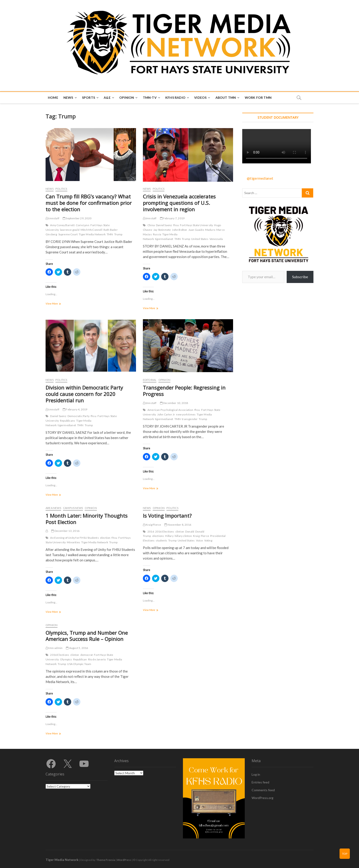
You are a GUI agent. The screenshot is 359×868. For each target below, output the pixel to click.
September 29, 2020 (77, 218)
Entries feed (260, 782)
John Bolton (179, 230)
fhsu (176, 225)
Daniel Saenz (164, 225)
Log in (256, 774)
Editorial (150, 380)
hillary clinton (183, 536)
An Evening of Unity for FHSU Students (74, 538)
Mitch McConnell (91, 230)
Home (53, 98)
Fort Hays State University (196, 225)
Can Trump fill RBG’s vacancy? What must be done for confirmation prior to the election (89, 203)
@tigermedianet (260, 178)
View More (59, 304)
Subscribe (300, 277)
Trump (118, 234)
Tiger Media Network (92, 234)
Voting (208, 540)
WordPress (124, 860)
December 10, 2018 (174, 403)
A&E (107, 98)
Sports (88, 98)
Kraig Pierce (152, 525)
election (105, 538)
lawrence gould (70, 230)
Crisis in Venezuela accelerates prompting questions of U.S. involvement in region (179, 203)
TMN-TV (150, 98)
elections (158, 536)
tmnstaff (52, 218)
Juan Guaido (196, 230)
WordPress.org (262, 798)
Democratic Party (79, 416)
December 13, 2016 (65, 531)
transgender (190, 419)
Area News (53, 508)
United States (200, 239)
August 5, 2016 (77, 648)
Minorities (73, 542)
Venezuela (216, 239)
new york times (186, 414)
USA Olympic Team (79, 664)
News (68, 98)
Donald (190, 532)
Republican (80, 659)
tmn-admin (54, 648)
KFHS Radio (175, 98)
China (151, 225)
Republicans (68, 421)
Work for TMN (258, 98)
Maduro (210, 230)
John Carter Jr (166, 414)
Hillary (169, 536)
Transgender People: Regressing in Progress (184, 391)
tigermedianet (164, 239)
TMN (110, 234)
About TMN (226, 98)
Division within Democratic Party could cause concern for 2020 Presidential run (84, 394)
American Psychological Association (170, 410)
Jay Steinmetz (162, 230)
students (161, 540)
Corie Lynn (83, 225)
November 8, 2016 (178, 525)
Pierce (205, 536)
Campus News (73, 508)
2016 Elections (165, 532)
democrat (87, 655)
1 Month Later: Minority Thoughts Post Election (87, 519)
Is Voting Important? (167, 516)
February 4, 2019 (75, 409)
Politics (61, 189)
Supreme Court (68, 234)
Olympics (66, 659)
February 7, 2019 (172, 218)
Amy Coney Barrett (62, 225)
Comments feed (263, 790)
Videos (200, 98)
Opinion (127, 98)
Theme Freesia (106, 860)
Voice (200, 540)
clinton (180, 532)
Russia (157, 234)
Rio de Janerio (97, 659)
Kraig (196, 536)
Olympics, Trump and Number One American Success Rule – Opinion (87, 636)
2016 (151, 532)
